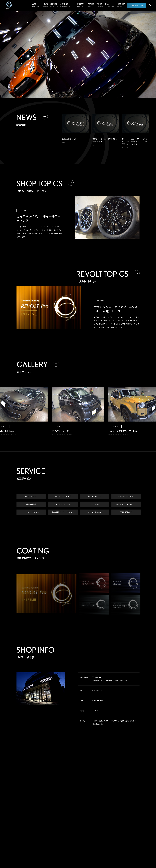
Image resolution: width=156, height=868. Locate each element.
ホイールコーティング (126, 497)
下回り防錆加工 (126, 513)
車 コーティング (31, 497)
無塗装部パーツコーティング (63, 513)
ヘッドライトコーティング (126, 505)
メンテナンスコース (63, 505)
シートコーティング (31, 513)
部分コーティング (95, 497)
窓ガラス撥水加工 (95, 513)
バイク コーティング (63, 497)
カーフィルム (94, 505)
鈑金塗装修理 (31, 505)
